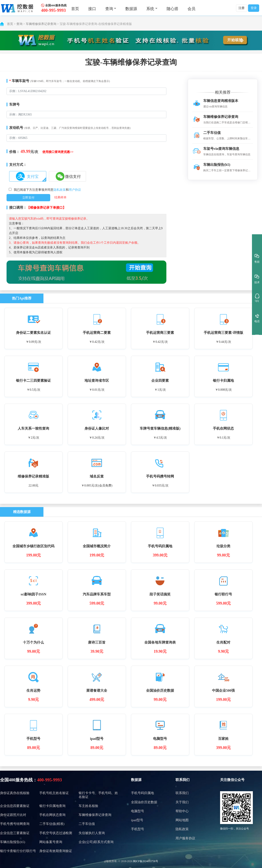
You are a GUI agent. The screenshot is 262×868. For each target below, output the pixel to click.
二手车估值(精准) (52, 824)
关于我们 (182, 802)
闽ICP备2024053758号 (146, 861)
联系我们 (183, 780)
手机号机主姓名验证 (54, 793)
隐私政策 (60, 190)
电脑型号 (138, 811)
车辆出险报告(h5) (13, 842)
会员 (191, 9)
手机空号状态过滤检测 (56, 833)
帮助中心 (182, 811)
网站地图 (182, 820)
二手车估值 (87, 824)
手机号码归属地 (142, 793)
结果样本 (60, 197)
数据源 (131, 9)
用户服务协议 (185, 838)
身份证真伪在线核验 (15, 793)
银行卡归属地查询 (52, 806)
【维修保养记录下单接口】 (46, 208)
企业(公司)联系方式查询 (96, 842)
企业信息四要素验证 (15, 806)
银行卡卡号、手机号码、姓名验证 (98, 795)
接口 (92, 9)
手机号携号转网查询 (15, 824)
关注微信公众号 (232, 780)
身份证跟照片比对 (13, 815)
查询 (19, 24)
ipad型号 (137, 820)
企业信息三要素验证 (15, 833)
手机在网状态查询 (52, 815)
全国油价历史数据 (144, 802)
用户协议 (75, 190)
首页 (75, 9)
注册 (241, 8)
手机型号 (138, 829)
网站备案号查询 (51, 842)
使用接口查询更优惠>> (58, 152)
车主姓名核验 (88, 806)
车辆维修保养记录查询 (41, 24)
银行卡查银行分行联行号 (18, 851)
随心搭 (172, 9)
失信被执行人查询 (92, 833)
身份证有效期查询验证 (56, 851)
